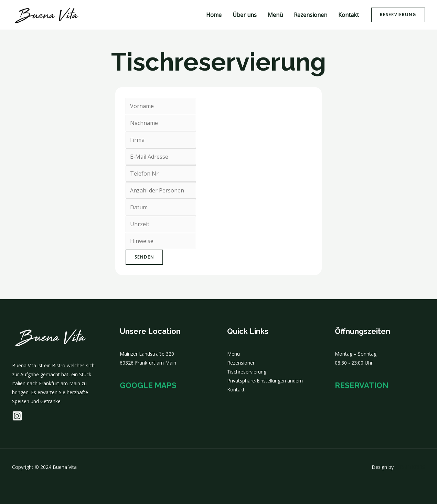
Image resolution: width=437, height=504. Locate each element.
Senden (144, 257)
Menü (275, 15)
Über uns (245, 15)
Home (214, 15)
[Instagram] (17, 416)
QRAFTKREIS (411, 467)
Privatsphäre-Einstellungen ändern (265, 381)
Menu (233, 354)
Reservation (362, 385)
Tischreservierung (247, 372)
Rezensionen (311, 15)
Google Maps (148, 385)
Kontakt (349, 15)
